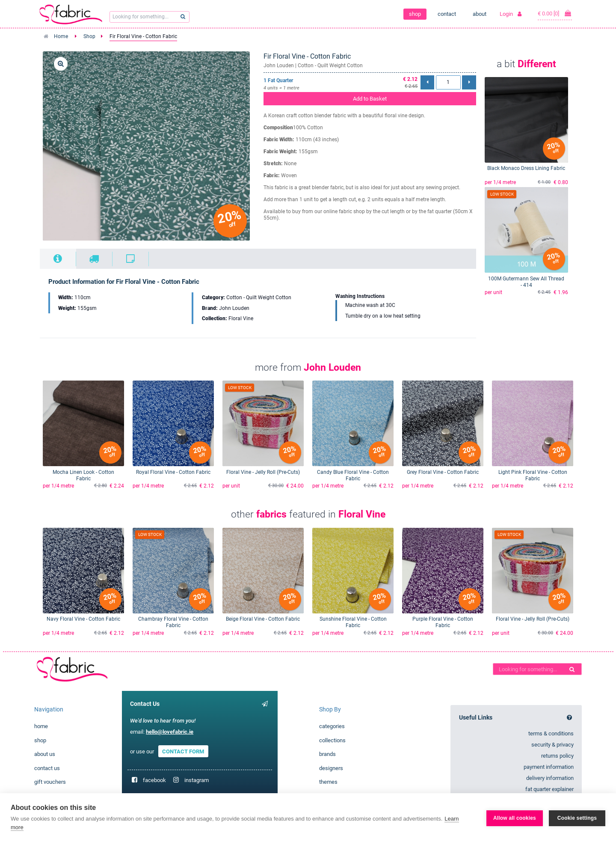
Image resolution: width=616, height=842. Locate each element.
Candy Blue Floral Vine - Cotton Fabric (353, 475)
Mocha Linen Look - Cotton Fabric (83, 475)
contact (447, 14)
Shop (89, 36)
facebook (154, 780)
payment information (549, 767)
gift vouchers (50, 782)
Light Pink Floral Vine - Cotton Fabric (533, 475)
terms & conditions (551, 733)
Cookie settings (577, 818)
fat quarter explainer (549, 789)
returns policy (557, 756)
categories (332, 726)
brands (327, 754)
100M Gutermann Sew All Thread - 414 (526, 282)
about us (45, 754)
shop (415, 14)
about (480, 14)
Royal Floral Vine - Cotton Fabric (173, 472)
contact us (47, 768)
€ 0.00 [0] (555, 13)
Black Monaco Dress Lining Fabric (526, 168)
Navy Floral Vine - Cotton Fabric (83, 619)
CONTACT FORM (183, 751)
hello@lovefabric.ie (170, 732)
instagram (197, 780)
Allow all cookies (515, 818)
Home (61, 36)
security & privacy (552, 745)
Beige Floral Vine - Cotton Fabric (263, 619)
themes (328, 782)
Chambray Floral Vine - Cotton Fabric (173, 622)
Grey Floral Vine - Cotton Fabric (443, 472)
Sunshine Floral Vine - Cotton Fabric (353, 622)
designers (331, 768)
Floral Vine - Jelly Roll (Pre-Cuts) (263, 472)
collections (332, 740)
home (41, 726)
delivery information (550, 778)
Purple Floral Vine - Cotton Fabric (443, 622)
